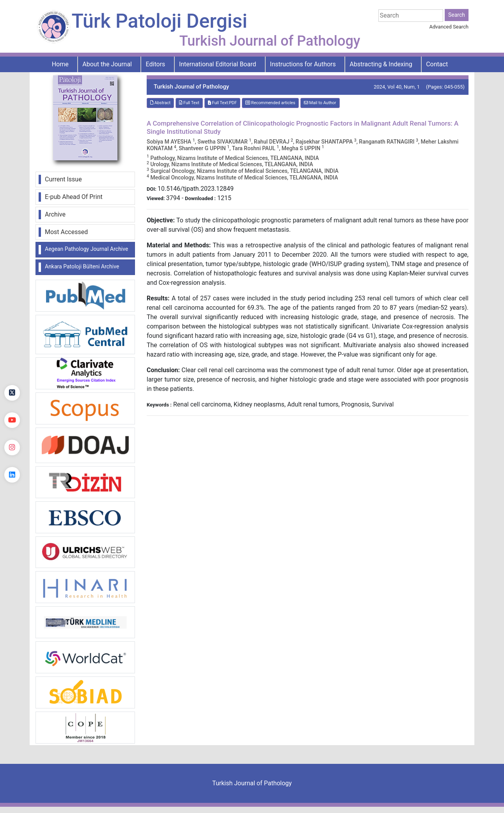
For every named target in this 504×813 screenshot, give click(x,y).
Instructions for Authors (303, 64)
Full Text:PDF (222, 103)
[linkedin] (12, 475)
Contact (437, 64)
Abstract (160, 103)
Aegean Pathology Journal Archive (86, 249)
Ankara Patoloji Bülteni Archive (82, 266)
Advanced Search (449, 27)
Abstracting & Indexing (381, 64)
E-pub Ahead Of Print (74, 197)
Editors (156, 64)
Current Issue (63, 179)
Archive (55, 214)
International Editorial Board (218, 64)
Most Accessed (66, 232)
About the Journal (107, 64)
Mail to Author (320, 103)
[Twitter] (12, 393)
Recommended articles (270, 103)
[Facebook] (12, 366)
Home (60, 64)
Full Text (189, 103)
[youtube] (12, 420)
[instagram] (12, 447)
